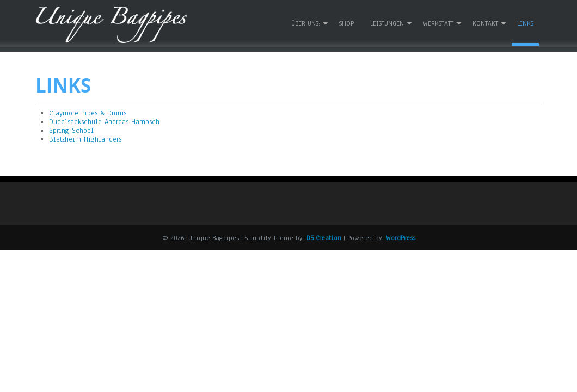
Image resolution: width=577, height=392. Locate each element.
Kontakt (485, 22)
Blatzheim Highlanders (85, 138)
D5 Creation (324, 237)
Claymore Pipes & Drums (88, 112)
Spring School (71, 130)
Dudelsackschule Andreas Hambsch (104, 121)
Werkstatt (438, 22)
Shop (346, 22)
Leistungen (387, 22)
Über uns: (306, 22)
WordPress (401, 237)
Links (525, 22)
